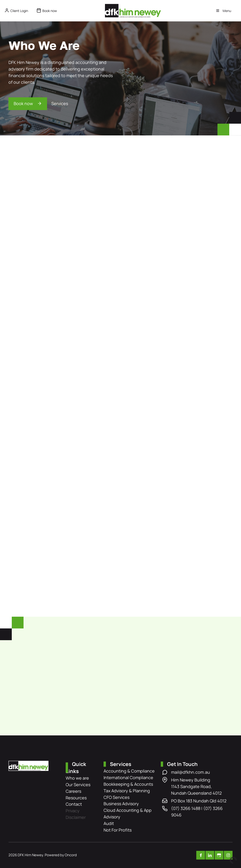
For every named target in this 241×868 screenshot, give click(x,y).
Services (60, 103)
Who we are (77, 778)
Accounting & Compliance (129, 771)
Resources (76, 798)
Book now (18, 100)
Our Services (78, 785)
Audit (109, 823)
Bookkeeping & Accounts (128, 784)
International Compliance (128, 777)
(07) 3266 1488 (186, 808)
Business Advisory (121, 804)
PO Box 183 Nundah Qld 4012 (199, 801)
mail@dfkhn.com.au (191, 772)
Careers (73, 791)
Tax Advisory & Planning (127, 791)
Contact (74, 804)
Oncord (71, 855)
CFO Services (116, 797)
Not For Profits (118, 830)
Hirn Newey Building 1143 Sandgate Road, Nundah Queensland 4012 (196, 786)
